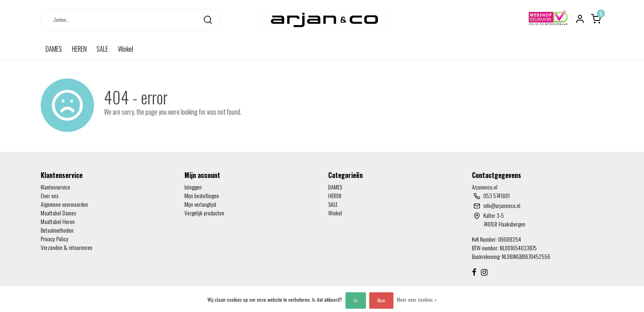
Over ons (49, 195)
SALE (102, 49)
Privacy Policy (54, 239)
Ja (356, 300)
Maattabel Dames (58, 213)
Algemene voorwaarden (64, 204)
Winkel (125, 49)
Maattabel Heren (58, 221)
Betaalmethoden (57, 230)
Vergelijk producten (204, 213)
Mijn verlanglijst (200, 204)
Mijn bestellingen (202, 195)
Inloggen (193, 187)
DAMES (54, 49)
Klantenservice (55, 187)
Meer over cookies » (417, 299)
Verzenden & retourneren (67, 247)
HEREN (79, 49)
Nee (381, 300)
